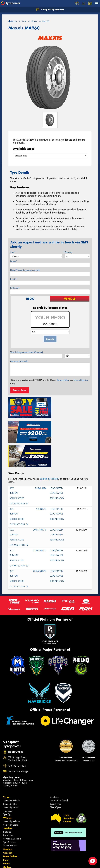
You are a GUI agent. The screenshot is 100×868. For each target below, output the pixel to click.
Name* (14, 261)
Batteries (7, 805)
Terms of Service (81, 380)
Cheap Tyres (55, 781)
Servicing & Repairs (12, 812)
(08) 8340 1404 (17, 739)
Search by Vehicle (11, 774)
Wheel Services (10, 819)
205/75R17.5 (40, 503)
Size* (13, 252)
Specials (8, 822)
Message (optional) (19, 361)
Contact (8, 826)
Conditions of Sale (35, 864)
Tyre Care (8, 784)
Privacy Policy (63, 380)
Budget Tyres (55, 777)
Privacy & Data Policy (19, 864)
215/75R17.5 (40, 524)
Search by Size (10, 777)
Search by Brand (11, 781)
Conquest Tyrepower (50, 10)
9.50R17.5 (41, 482)
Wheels (7, 791)
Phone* (25, 270)
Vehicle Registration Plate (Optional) (27, 352)
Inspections (8, 809)
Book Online (10, 830)
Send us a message (18, 745)
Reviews (8, 847)
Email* (13, 279)
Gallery (7, 840)
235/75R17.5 (40, 544)
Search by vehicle (49, 452)
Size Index (54, 770)
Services (8, 802)
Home (12, 21)
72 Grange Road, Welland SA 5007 (18, 732)
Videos (7, 844)
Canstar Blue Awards (59, 774)
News (6, 837)
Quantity (69, 252)
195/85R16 (41, 462)
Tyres (6, 770)
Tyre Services (9, 815)
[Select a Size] (50, 156)
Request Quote (20, 390)
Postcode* (15, 288)
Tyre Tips (7, 788)
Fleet (6, 833)
